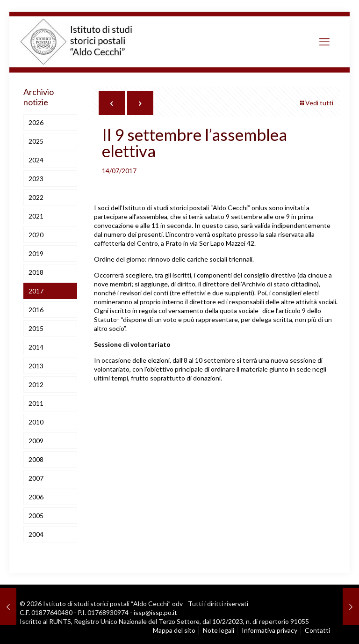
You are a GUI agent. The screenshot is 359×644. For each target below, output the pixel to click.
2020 (36, 235)
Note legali (219, 630)
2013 (36, 366)
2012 (36, 384)
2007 (36, 478)
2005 (36, 516)
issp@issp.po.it (155, 612)
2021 (36, 216)
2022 (36, 197)
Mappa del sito (174, 630)
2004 (36, 534)
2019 (36, 253)
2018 (36, 272)
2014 (36, 347)
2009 (36, 441)
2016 (36, 310)
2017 (36, 291)
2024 (36, 160)
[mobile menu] (324, 42)
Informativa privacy (269, 630)
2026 (36, 122)
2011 (36, 403)
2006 (36, 497)
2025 (36, 141)
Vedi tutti (316, 103)
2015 (36, 328)
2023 (36, 179)
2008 (36, 459)
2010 (36, 422)
